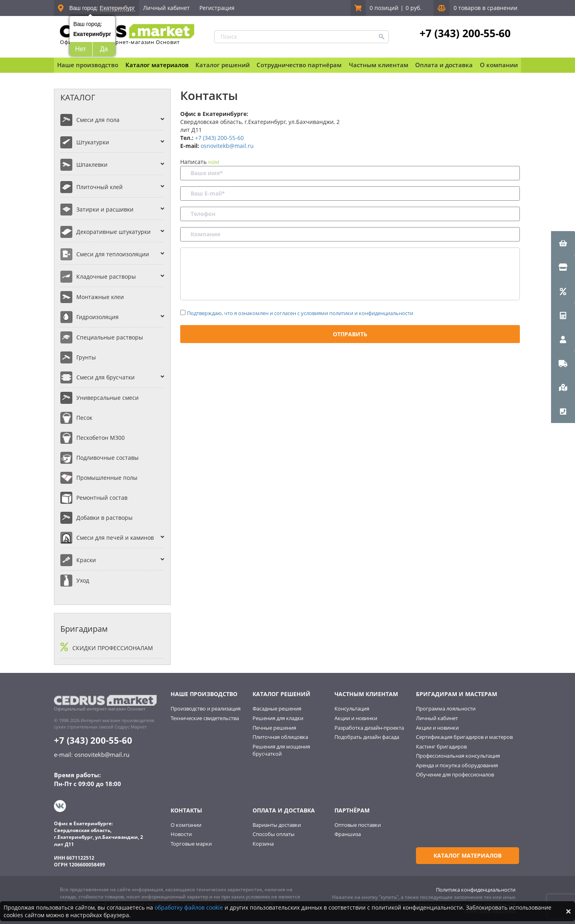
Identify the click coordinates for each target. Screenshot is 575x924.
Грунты (86, 357)
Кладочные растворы (106, 276)
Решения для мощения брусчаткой (281, 750)
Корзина (263, 843)
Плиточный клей (99, 187)
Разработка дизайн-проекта (369, 728)
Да (104, 49)
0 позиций (384, 8)
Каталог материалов (157, 65)
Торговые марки (191, 843)
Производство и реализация (206, 708)
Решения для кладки (278, 718)
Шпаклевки (92, 165)
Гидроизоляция (97, 317)
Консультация (352, 708)
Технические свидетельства (205, 718)
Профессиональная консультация (458, 756)
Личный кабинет (166, 8)
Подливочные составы (107, 458)
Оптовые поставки (358, 824)
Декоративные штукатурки (113, 232)
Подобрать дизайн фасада (367, 737)
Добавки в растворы (104, 518)
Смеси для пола (98, 120)
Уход (83, 580)
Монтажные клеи (100, 297)
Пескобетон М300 (100, 438)
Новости (181, 834)
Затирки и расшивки (105, 209)
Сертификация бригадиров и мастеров (464, 737)
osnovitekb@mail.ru (227, 146)
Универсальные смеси (107, 398)
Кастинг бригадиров (441, 746)
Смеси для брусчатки (105, 377)
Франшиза (348, 834)
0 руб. (414, 8)
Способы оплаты (274, 834)
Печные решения (274, 728)
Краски (86, 560)
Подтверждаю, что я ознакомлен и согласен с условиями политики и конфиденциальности (300, 313)
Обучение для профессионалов (455, 774)
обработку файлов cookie (189, 907)
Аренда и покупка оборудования (457, 765)
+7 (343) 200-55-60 (465, 33)
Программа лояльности (446, 708)
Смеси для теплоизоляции (113, 254)
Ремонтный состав (102, 498)
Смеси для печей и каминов (115, 538)
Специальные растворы (110, 337)
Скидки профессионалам (113, 648)
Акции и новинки (356, 718)
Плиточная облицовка (280, 737)
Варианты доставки (277, 824)
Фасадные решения (277, 708)
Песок (84, 418)
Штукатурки (93, 142)
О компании (186, 824)
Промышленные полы (107, 478)
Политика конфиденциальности (476, 888)
